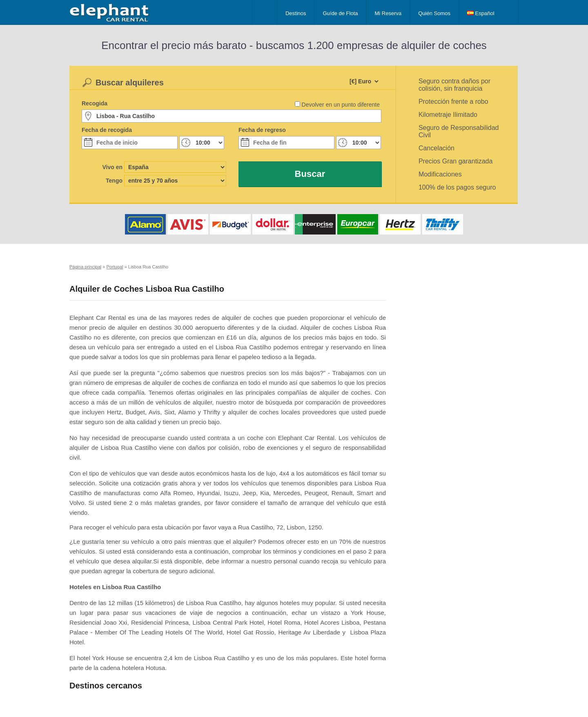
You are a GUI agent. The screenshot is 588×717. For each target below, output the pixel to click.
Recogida (95, 103)
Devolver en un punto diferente (341, 105)
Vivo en (112, 167)
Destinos (296, 13)
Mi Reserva (388, 13)
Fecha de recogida (107, 130)
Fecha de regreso (262, 130)
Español (481, 13)
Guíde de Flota (340, 13)
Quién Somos (434, 13)
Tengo (114, 181)
